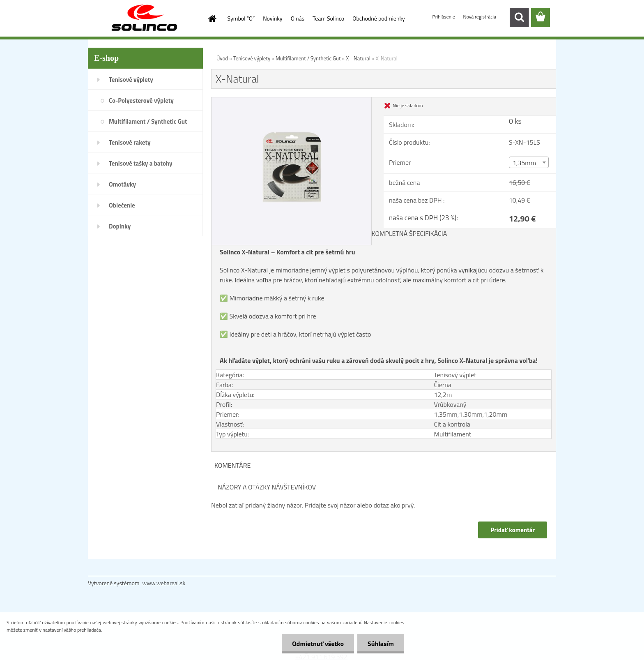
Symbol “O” (241, 18)
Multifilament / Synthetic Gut (148, 121)
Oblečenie (122, 205)
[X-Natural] (291, 101)
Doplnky (120, 226)
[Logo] (144, 18)
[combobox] (529, 162)
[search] (519, 17)
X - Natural (358, 58)
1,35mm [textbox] (524, 163)
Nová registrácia (480, 17)
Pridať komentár (513, 530)
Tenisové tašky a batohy (141, 163)
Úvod (222, 58)
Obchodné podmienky (379, 18)
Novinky (273, 18)
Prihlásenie (444, 17)
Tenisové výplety (131, 80)
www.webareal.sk (164, 583)
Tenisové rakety (130, 142)
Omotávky (122, 184)
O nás (298, 18)
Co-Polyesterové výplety (141, 100)
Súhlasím (381, 644)
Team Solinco (328, 18)
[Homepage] (212, 18)
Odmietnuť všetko (318, 644)
